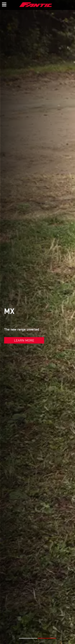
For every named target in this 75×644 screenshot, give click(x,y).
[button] (28, 638)
